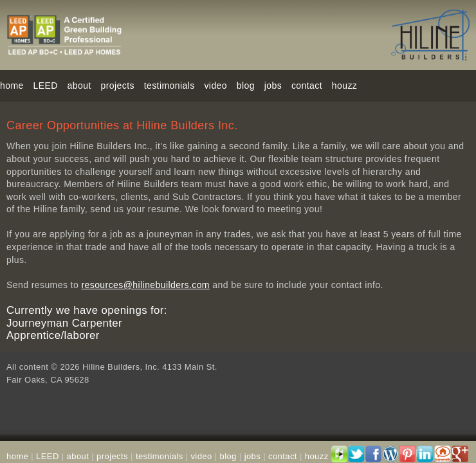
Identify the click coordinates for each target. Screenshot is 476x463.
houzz (344, 86)
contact (307, 86)
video (215, 86)
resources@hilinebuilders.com (145, 285)
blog (246, 86)
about (78, 456)
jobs (273, 86)
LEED (46, 86)
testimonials (169, 86)
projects (118, 86)
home (12, 86)
